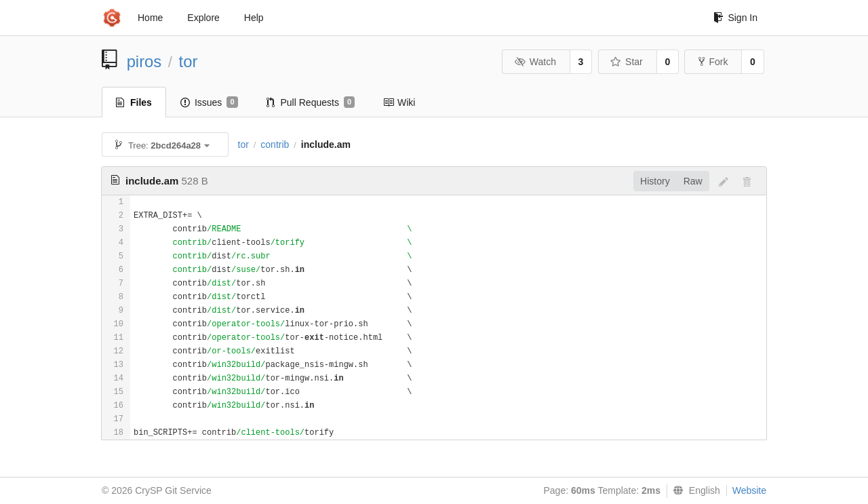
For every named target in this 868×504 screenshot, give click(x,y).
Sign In (735, 18)
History (655, 181)
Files (134, 102)
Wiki (399, 102)
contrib (275, 144)
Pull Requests (311, 102)
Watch (535, 62)
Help (254, 18)
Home (150, 18)
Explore (203, 18)
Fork (713, 62)
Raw (693, 181)
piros (144, 61)
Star (627, 62)
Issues (209, 102)
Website (749, 490)
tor (189, 61)
